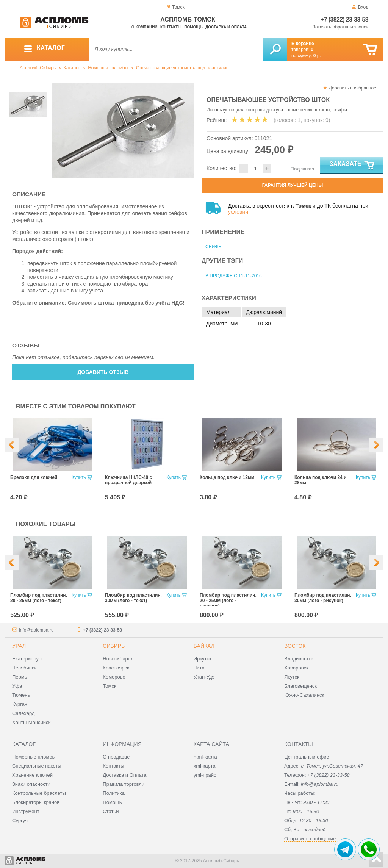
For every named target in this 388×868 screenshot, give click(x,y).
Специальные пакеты (37, 766)
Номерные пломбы (108, 68)
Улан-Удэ (204, 677)
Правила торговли (124, 784)
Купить (79, 477)
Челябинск (24, 668)
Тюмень (21, 695)
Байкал (204, 646)
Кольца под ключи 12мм (227, 477)
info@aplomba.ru (36, 630)
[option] (123, 131)
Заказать (353, 166)
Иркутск (203, 659)
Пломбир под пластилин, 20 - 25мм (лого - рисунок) (228, 601)
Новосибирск (118, 659)
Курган (20, 704)
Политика (114, 793)
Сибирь (114, 646)
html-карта (205, 757)
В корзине (303, 44)
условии (238, 212)
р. (317, 56)
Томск (109, 686)
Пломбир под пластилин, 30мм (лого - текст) (133, 598)
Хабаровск (296, 668)
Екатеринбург (28, 659)
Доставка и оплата (226, 27)
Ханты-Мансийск (31, 722)
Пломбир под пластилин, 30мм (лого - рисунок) (323, 598)
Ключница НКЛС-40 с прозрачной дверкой (128, 480)
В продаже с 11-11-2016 (234, 276)
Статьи (111, 811)
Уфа (17, 686)
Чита (199, 668)
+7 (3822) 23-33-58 (344, 20)
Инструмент (26, 811)
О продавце (116, 757)
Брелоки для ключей (34, 477)
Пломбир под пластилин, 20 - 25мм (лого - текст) (39, 598)
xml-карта (205, 766)
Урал (19, 646)
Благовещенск (300, 686)
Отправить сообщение (310, 839)
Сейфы (214, 247)
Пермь (20, 677)
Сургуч (20, 820)
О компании (145, 27)
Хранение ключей (32, 775)
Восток (295, 646)
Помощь (193, 27)
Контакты (171, 27)
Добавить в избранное (353, 88)
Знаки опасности (31, 784)
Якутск (292, 677)
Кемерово (114, 677)
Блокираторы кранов (36, 802)
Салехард (23, 713)
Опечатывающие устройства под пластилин (182, 68)
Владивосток (299, 659)
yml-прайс (205, 775)
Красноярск (116, 668)
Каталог (72, 68)
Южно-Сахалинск (304, 695)
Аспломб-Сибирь (38, 68)
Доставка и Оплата (124, 775)
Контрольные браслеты (39, 793)
